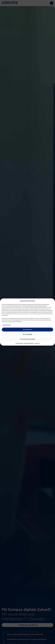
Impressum (37, 343)
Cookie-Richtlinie (19, 343)
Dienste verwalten (7, 325)
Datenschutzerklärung (41, 306)
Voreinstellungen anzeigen (28, 339)
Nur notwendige (28, 334)
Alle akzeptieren (28, 330)
